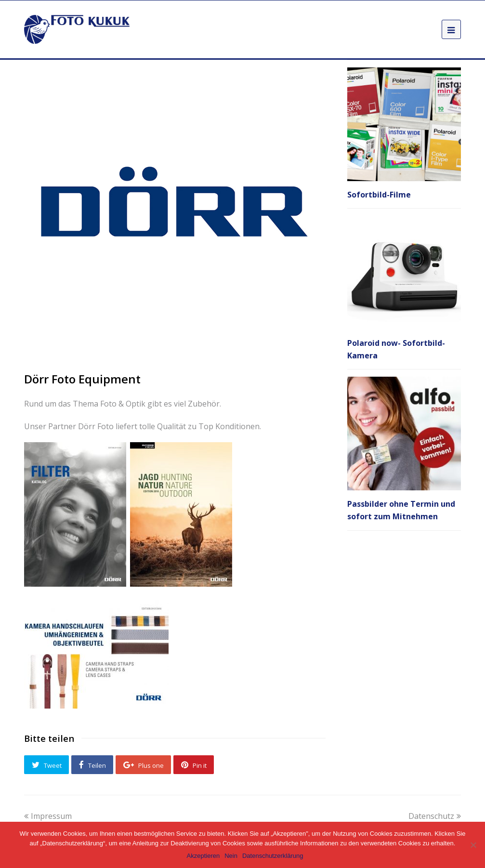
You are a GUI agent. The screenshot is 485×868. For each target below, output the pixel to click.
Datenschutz (435, 816)
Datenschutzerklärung (273, 856)
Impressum (48, 816)
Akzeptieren (203, 856)
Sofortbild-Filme (379, 195)
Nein (231, 856)
